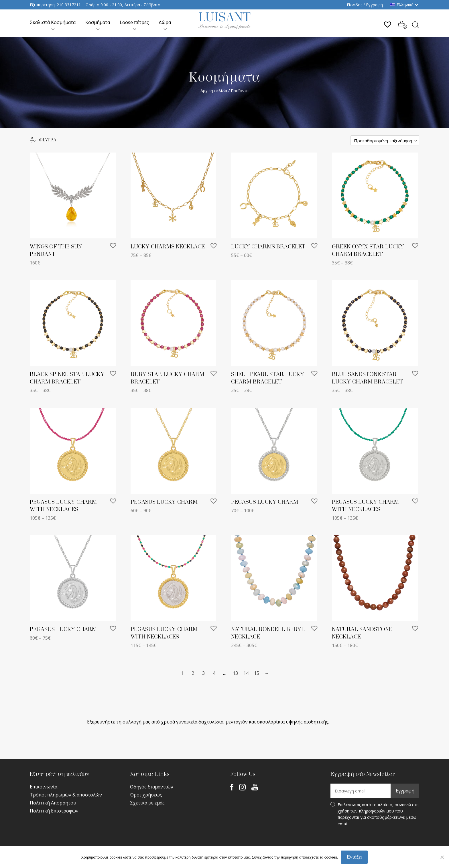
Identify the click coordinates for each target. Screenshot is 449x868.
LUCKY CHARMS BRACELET (268, 247)
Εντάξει (355, 857)
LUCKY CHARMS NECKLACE (168, 247)
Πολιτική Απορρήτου (53, 803)
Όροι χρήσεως (146, 795)
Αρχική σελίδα (214, 91)
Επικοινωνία (44, 787)
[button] (113, 246)
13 (235, 673)
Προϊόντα (240, 91)
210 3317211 (69, 5)
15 (257, 673)
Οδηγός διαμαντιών (152, 787)
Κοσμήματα (98, 22)
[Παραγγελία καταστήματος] (385, 140)
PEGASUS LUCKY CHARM (164, 502)
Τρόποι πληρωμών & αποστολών (66, 795)
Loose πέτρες (134, 22)
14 (246, 673)
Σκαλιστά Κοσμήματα (53, 22)
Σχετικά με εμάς (147, 803)
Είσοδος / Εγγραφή (365, 5)
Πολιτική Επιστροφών (54, 811)
